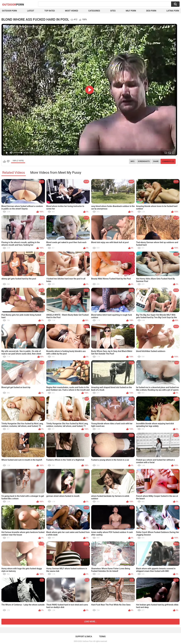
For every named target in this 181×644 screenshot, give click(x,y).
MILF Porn (131, 11)
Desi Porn (151, 11)
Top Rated (50, 11)
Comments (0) (168, 161)
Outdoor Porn (9, 11)
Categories (94, 11)
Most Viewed (72, 11)
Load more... (91, 622)
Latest (31, 11)
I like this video (4, 161)
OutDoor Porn (88, 641)
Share (156, 161)
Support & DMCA (84, 637)
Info (132, 161)
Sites (113, 11)
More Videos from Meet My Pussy (56, 173)
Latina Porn (173, 11)
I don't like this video (8, 161)
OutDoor (13, 4)
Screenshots (144, 161)
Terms (102, 637)
